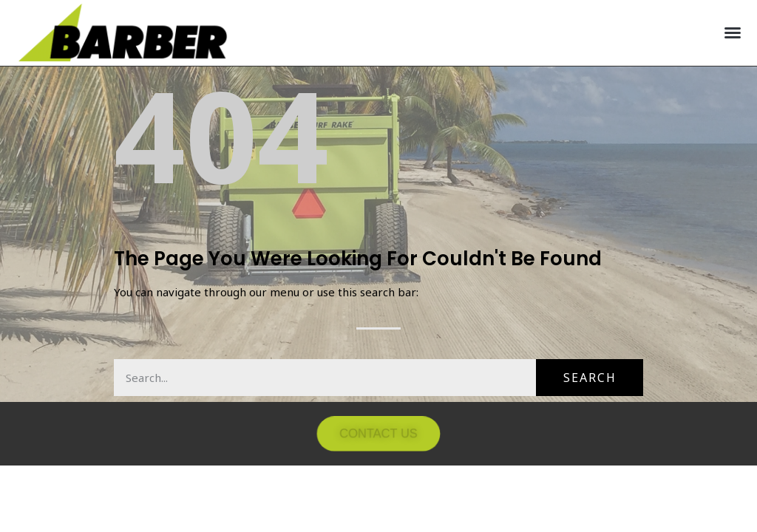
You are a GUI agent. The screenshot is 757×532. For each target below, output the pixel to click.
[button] (733, 33)
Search (590, 378)
